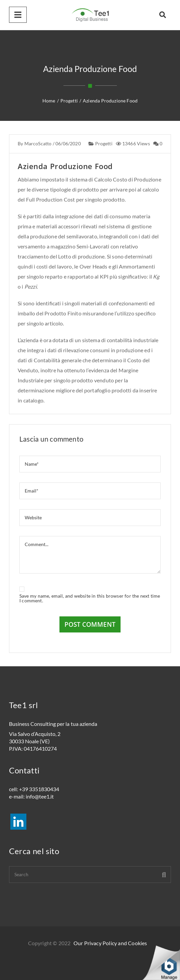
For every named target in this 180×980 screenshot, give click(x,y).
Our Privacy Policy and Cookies (110, 943)
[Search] (90, 875)
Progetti (103, 144)
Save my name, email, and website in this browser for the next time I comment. (90, 598)
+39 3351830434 (39, 789)
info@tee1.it (40, 796)
